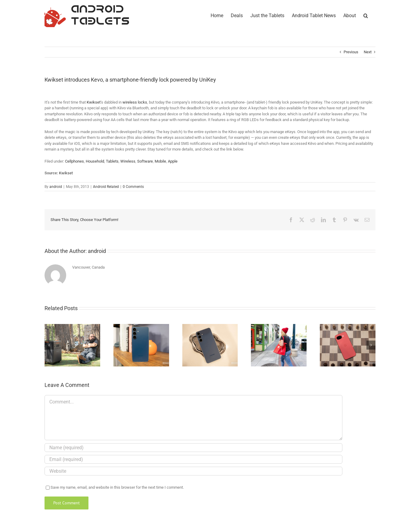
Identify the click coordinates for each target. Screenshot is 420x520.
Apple (173, 161)
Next (368, 52)
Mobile (160, 161)
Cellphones (74, 161)
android (56, 187)
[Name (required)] (193, 448)
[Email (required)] (193, 459)
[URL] (193, 471)
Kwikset (94, 102)
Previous (351, 52)
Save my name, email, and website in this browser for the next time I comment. (117, 487)
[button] (366, 15)
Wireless (128, 161)
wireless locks (135, 102)
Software (145, 161)
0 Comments (133, 187)
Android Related (106, 187)
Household (95, 161)
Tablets (112, 161)
